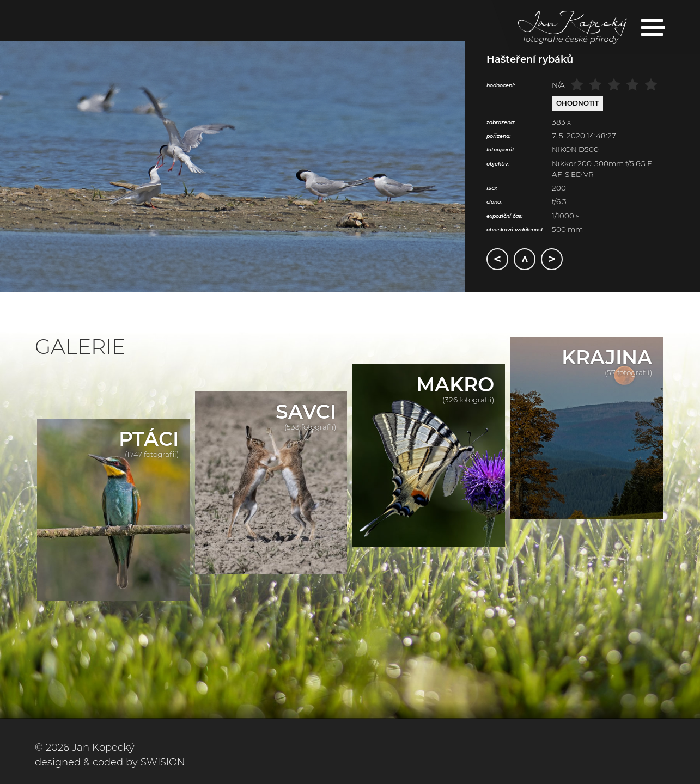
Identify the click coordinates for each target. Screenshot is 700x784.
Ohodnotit (577, 103)
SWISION (163, 762)
